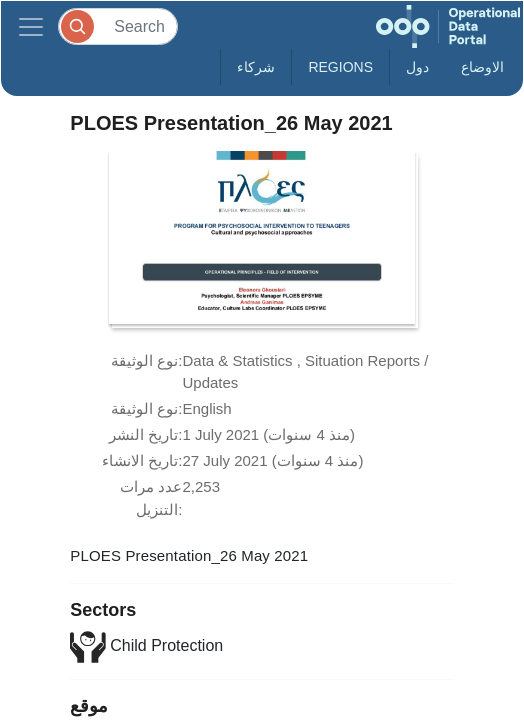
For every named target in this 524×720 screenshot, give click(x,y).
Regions (340, 67)
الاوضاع (482, 67)
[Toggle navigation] (31, 26)
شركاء (256, 67)
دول (417, 67)
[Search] (118, 26)
